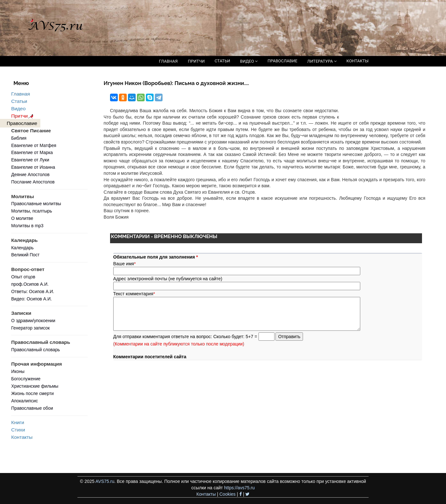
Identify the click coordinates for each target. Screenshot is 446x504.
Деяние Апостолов (30, 174)
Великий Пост (25, 255)
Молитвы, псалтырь (32, 211)
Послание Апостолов (33, 182)
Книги (18, 422)
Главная (21, 94)
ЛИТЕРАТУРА (322, 61)
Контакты (22, 437)
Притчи (23, 116)
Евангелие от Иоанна (33, 167)
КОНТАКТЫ (358, 61)
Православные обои (32, 408)
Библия (19, 138)
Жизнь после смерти (32, 393)
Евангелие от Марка (32, 152)
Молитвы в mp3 (27, 226)
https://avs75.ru (239, 488)
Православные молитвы (36, 204)
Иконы (18, 371)
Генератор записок (30, 328)
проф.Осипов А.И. (30, 284)
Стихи (18, 430)
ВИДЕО (249, 61)
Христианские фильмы (35, 386)
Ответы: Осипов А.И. (33, 291)
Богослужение (26, 379)
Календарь (22, 248)
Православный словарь (36, 350)
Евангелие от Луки (30, 160)
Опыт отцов (23, 277)
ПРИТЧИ (196, 61)
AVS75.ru (105, 481)
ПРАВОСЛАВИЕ (282, 61)
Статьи (19, 101)
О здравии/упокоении (33, 321)
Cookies (228, 494)
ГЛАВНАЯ (168, 61)
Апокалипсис (24, 401)
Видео (18, 109)
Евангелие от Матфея (34, 145)
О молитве (22, 218)
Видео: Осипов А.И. (32, 299)
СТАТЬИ (222, 61)
